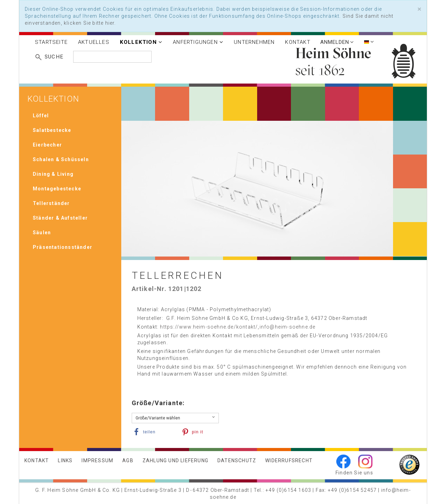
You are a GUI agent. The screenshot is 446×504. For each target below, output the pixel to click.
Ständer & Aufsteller (60, 218)
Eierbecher (47, 145)
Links (65, 460)
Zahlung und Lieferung (175, 460)
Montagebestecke (57, 189)
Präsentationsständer (63, 247)
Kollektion (141, 42)
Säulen (42, 233)
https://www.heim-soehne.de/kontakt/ (209, 327)
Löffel (41, 116)
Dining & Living (53, 174)
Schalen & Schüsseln (61, 159)
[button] (152, 432)
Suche (54, 57)
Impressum (97, 460)
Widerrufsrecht (289, 460)
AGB (128, 460)
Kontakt (298, 42)
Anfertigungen (198, 42)
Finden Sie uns (354, 473)
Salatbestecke (52, 130)
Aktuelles (94, 42)
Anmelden (337, 42)
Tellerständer (51, 203)
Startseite (51, 42)
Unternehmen (254, 42)
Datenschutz (237, 460)
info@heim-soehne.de (288, 327)
